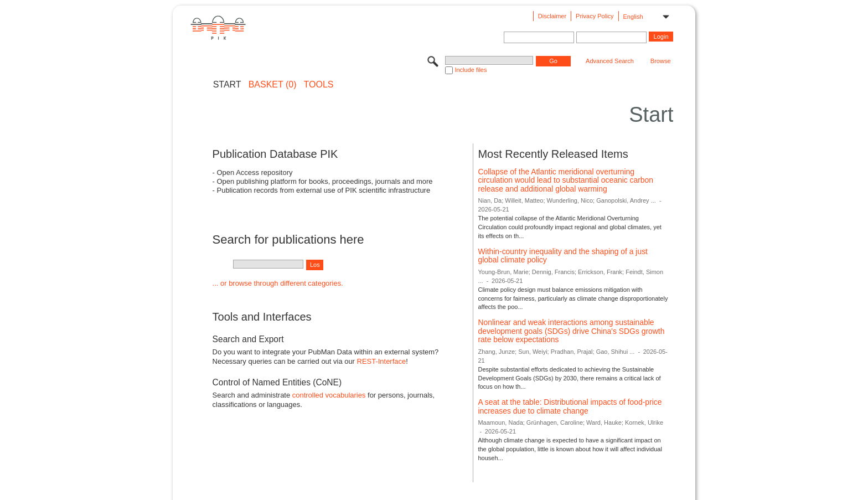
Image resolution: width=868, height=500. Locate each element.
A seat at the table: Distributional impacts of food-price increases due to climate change (570, 406)
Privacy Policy (595, 16)
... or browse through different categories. (278, 283)
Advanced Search (610, 61)
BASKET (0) (273, 85)
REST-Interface (382, 361)
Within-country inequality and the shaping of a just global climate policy (563, 256)
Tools (319, 85)
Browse (661, 61)
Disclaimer (552, 16)
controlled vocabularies (329, 395)
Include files (471, 70)
